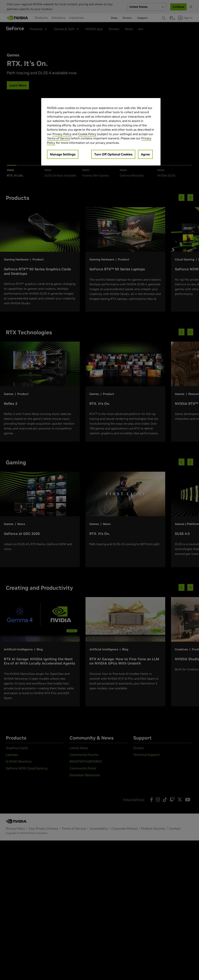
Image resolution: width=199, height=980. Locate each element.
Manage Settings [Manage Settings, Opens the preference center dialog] (63, 154)
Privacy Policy (62, 134)
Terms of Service (58, 138)
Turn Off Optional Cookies (113, 154)
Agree (145, 154)
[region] (101, 132)
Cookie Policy (87, 134)
